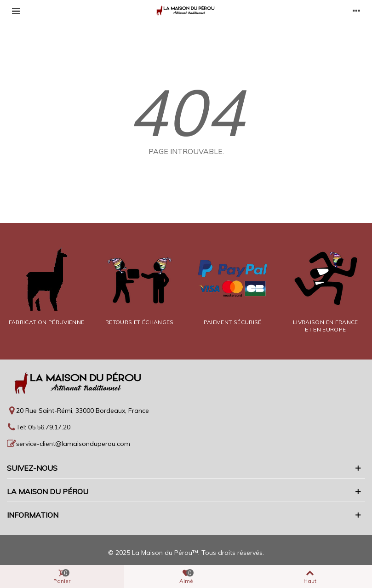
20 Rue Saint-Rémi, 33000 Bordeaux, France (83, 411)
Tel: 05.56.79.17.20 (43, 427)
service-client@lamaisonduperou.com (73, 444)
